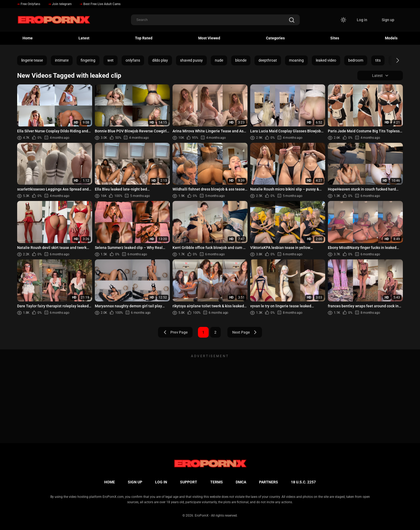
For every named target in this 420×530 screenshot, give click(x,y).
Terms (217, 482)
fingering (88, 60)
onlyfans (133, 60)
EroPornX (202, 516)
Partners (269, 482)
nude (219, 60)
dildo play (160, 60)
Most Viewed (209, 38)
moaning (296, 60)
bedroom (356, 60)
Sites (335, 38)
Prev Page (175, 332)
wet (110, 60)
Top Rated (144, 38)
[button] (393, 60)
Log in (362, 20)
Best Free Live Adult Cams (100, 4)
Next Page (245, 332)
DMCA (241, 482)
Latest (84, 38)
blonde (241, 60)
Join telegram (60, 4)
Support (189, 482)
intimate (62, 60)
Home (28, 38)
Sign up (388, 20)
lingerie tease (32, 60)
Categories (275, 38)
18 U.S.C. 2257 (303, 482)
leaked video (326, 60)
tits (378, 60)
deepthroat (268, 60)
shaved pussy (191, 60)
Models (391, 38)
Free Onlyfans (29, 4)
